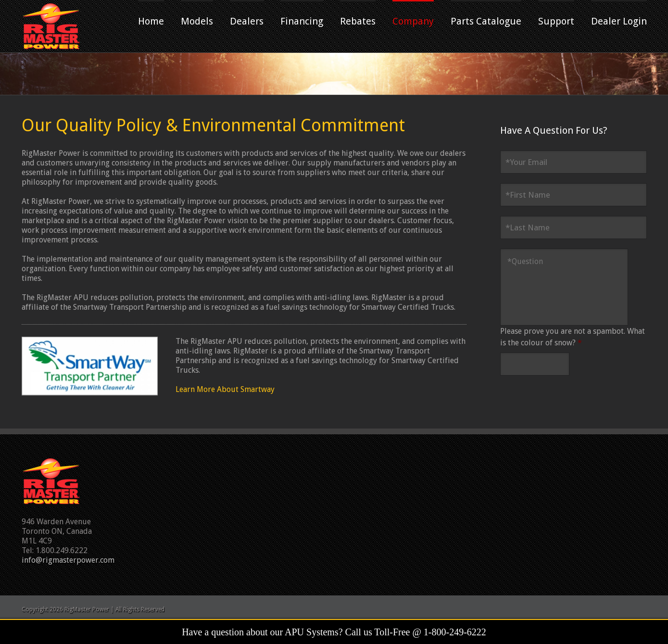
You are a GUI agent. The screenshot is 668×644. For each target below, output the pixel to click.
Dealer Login (619, 21)
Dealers (247, 21)
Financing (302, 21)
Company (413, 21)
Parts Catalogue (486, 21)
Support (556, 21)
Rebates (358, 21)
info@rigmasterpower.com (68, 560)
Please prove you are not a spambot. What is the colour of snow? (573, 337)
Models (197, 21)
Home (151, 21)
